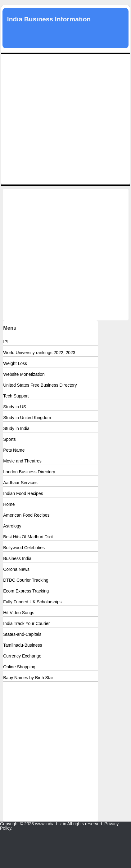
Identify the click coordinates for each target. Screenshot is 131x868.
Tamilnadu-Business (23, 645)
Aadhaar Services (20, 483)
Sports (9, 439)
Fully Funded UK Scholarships (32, 602)
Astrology (12, 526)
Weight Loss (15, 363)
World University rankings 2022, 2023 (39, 353)
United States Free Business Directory (40, 385)
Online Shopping (19, 667)
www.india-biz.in (51, 824)
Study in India (16, 428)
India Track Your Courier (26, 623)
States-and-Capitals (22, 634)
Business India (17, 558)
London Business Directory (29, 472)
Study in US (15, 407)
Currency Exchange (22, 656)
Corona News (16, 569)
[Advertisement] (65, 119)
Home (9, 504)
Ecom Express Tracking (26, 591)
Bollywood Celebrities (24, 548)
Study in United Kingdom (27, 418)
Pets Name (14, 450)
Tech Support (16, 396)
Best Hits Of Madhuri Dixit (28, 537)
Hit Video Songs (19, 613)
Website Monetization (24, 374)
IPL (6, 342)
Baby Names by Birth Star (28, 678)
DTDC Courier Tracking (26, 580)
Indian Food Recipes (23, 493)
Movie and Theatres (22, 461)
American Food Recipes (26, 515)
